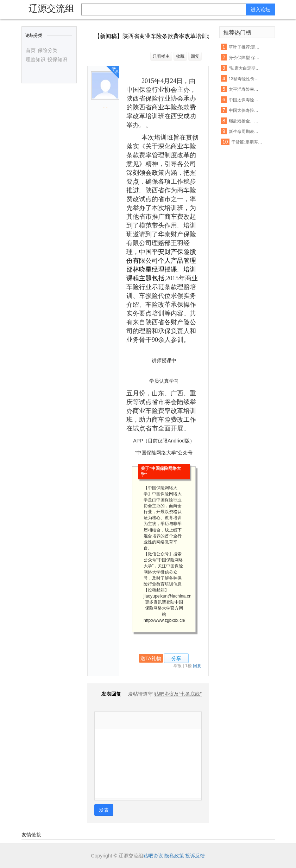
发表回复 (108, 694)
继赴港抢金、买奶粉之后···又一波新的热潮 (244, 121)
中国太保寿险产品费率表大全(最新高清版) (244, 100)
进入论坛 (260, 9)
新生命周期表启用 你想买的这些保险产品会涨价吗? (244, 132)
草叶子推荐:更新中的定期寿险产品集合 (244, 47)
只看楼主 (161, 56)
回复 (195, 56)
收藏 (180, 56)
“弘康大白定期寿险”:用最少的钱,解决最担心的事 (244, 68)
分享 (176, 658)
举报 (177, 666)
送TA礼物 (151, 658)
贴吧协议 (153, 856)
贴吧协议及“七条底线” (178, 694)
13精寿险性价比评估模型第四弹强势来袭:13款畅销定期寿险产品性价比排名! (244, 79)
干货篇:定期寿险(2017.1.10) (247, 142)
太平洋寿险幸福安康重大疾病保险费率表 (244, 89)
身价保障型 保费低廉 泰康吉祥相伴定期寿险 (244, 58)
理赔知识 (36, 59)
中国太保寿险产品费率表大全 (244, 110)
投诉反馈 (195, 856)
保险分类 (48, 50)
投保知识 (57, 59)
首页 (31, 50)
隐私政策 (174, 856)
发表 (104, 810)
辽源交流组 (51, 8)
